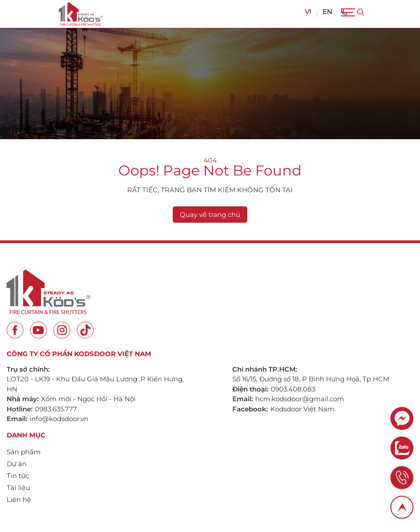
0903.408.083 (293, 389)
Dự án (17, 464)
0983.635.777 (56, 409)
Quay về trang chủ (210, 215)
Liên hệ (19, 500)
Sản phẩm (24, 452)
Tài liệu (18, 488)
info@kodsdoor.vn (59, 419)
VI (308, 12)
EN (327, 12)
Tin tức (18, 476)
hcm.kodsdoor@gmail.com (300, 399)
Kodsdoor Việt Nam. (303, 409)
